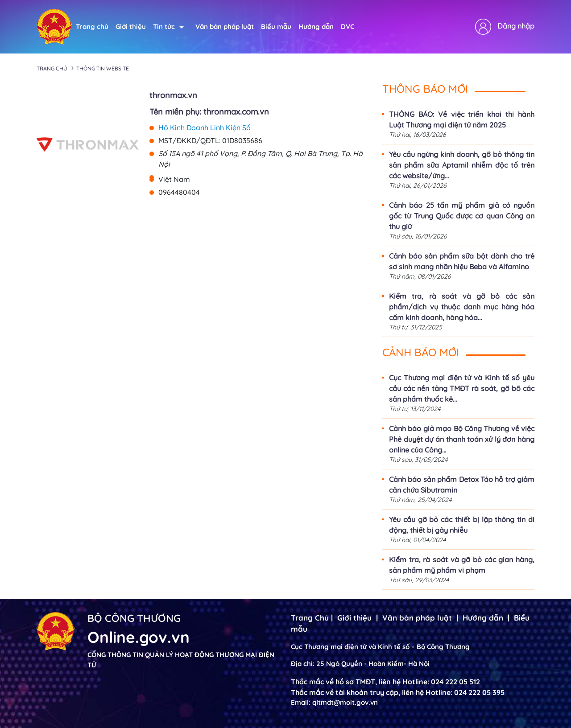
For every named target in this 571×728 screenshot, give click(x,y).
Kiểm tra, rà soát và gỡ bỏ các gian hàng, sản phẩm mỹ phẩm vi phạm (462, 565)
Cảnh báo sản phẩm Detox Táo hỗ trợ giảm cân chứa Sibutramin (462, 485)
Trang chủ (92, 27)
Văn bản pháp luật (225, 27)
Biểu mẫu (276, 27)
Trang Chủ (310, 618)
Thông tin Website (103, 68)
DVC (348, 27)
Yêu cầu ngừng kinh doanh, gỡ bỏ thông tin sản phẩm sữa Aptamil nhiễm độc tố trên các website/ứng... (462, 165)
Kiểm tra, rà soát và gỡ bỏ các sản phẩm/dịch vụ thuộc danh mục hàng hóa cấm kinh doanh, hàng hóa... (462, 307)
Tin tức (168, 27)
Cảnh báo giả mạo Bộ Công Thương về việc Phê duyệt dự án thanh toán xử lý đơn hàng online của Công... (462, 439)
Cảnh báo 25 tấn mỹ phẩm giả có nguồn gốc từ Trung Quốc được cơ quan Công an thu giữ (462, 216)
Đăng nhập (516, 26)
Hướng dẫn (316, 27)
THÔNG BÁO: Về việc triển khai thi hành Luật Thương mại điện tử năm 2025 (462, 119)
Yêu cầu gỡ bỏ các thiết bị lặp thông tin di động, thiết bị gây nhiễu (462, 525)
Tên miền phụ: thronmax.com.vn (209, 112)
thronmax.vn (173, 95)
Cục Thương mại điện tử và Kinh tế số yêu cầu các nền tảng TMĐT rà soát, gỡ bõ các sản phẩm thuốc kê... (462, 388)
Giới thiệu (131, 27)
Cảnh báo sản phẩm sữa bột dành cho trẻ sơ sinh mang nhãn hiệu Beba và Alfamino (462, 261)
